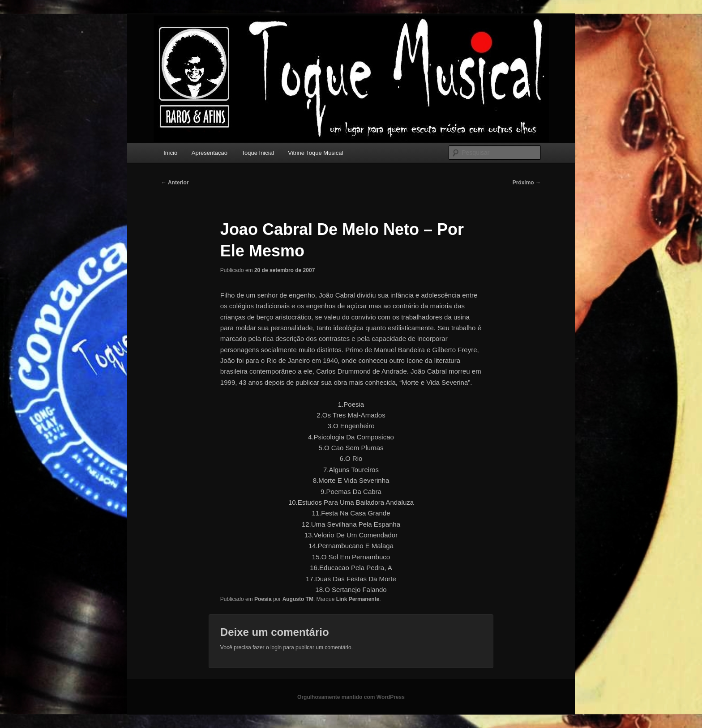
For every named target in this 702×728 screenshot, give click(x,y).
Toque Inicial (258, 153)
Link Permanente (358, 599)
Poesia (263, 599)
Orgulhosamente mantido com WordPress (351, 697)
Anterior (175, 183)
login (276, 647)
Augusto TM (298, 599)
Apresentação (210, 153)
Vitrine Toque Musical (315, 153)
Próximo (527, 183)
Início (170, 153)
